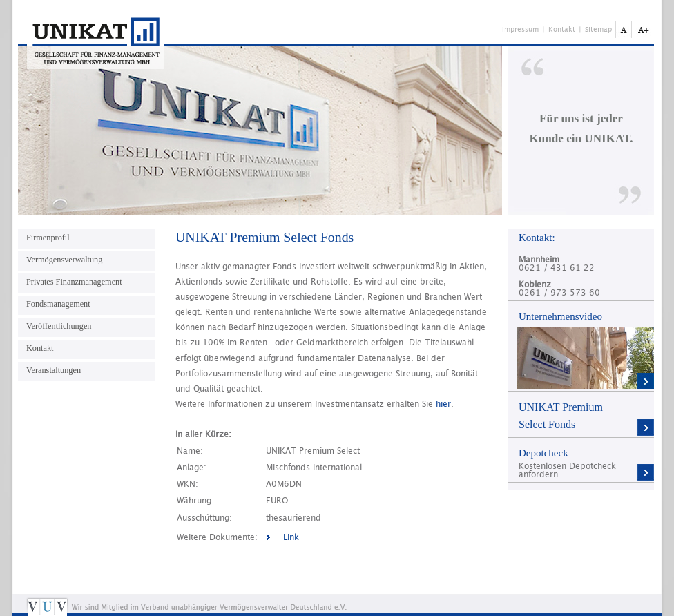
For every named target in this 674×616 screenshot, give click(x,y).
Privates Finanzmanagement (74, 282)
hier (443, 404)
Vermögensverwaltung (64, 260)
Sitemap (598, 30)
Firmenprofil (48, 238)
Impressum (520, 30)
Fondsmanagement (58, 304)
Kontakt (562, 30)
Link (291, 537)
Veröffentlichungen (59, 326)
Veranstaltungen (54, 370)
